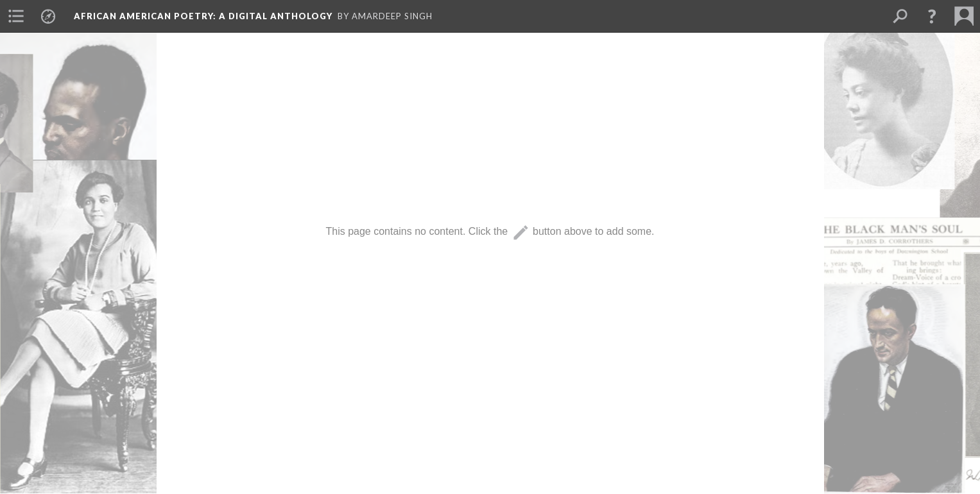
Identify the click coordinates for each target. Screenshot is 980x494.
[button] (932, 16)
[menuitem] (16, 16)
